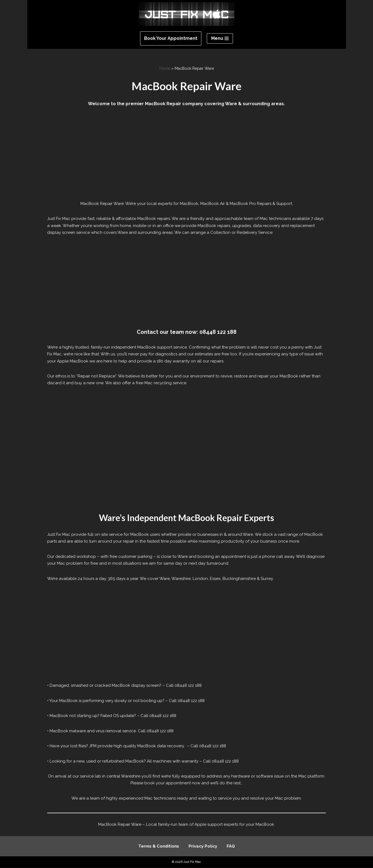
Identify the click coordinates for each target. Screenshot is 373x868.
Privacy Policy (203, 846)
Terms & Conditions (159, 846)
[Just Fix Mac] (187, 14)
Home (165, 68)
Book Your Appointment (171, 38)
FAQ (231, 846)
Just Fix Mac (192, 862)
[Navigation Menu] (220, 38)
